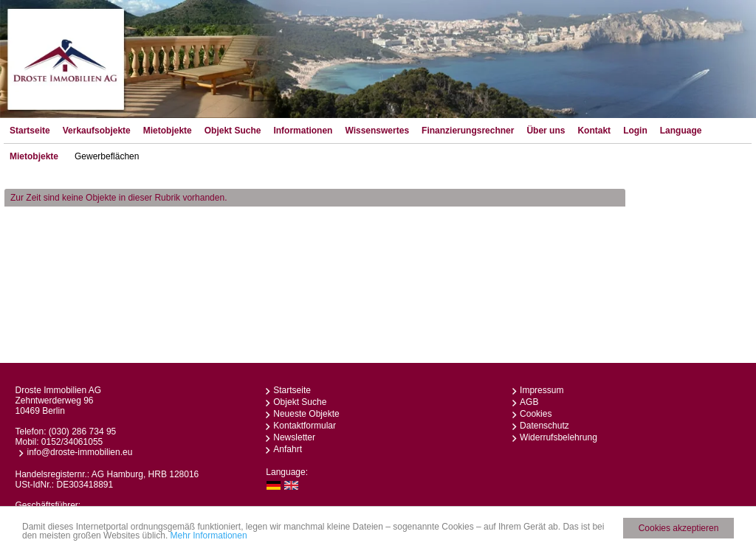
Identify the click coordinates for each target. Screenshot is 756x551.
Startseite (30, 131)
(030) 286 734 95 (82, 432)
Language (681, 131)
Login (635, 131)
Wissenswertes (377, 131)
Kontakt (594, 131)
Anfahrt (288, 449)
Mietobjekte (168, 131)
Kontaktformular (305, 426)
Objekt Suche (233, 131)
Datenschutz (544, 426)
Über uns (546, 131)
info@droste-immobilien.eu (79, 452)
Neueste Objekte (306, 414)
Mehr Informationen (209, 536)
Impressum (542, 390)
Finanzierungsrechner (468, 131)
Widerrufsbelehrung (559, 437)
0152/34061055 (72, 442)
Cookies (536, 414)
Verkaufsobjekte (97, 131)
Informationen (303, 131)
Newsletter (294, 437)
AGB (529, 402)
